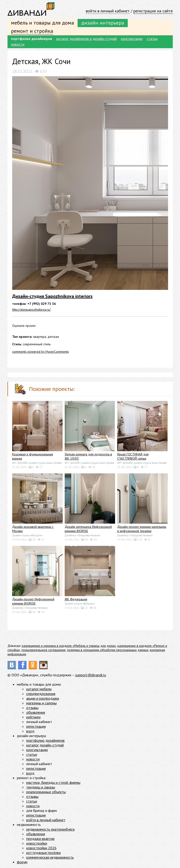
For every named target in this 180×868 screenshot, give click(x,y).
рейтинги (33, 717)
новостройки (37, 843)
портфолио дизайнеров (32, 39)
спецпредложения (41, 694)
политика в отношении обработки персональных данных (108, 650)
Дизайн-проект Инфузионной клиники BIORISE (33, 601)
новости (18, 44)
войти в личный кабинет (108, 11)
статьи (152, 39)
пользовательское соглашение (44, 650)
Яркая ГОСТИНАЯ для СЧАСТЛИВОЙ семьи (133, 456)
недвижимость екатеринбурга (50, 829)
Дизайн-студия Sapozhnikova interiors (52, 296)
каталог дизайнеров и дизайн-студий (86, 39)
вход (30, 731)
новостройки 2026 (41, 848)
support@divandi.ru (91, 675)
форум (22, 862)
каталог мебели (39, 689)
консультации (132, 39)
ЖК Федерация (76, 599)
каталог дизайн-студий (45, 745)
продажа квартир (40, 839)
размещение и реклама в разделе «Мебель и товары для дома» (69, 646)
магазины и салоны (41, 703)
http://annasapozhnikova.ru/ (31, 310)
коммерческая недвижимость (50, 857)
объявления (36, 712)
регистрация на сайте (153, 11)
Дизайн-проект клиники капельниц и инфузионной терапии (142, 529)
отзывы (32, 708)
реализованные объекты (46, 792)
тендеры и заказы (41, 787)
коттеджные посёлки (43, 853)
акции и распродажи (43, 698)
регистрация (36, 726)
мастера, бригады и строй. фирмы (53, 782)
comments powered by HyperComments (41, 352)
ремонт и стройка (32, 31)
